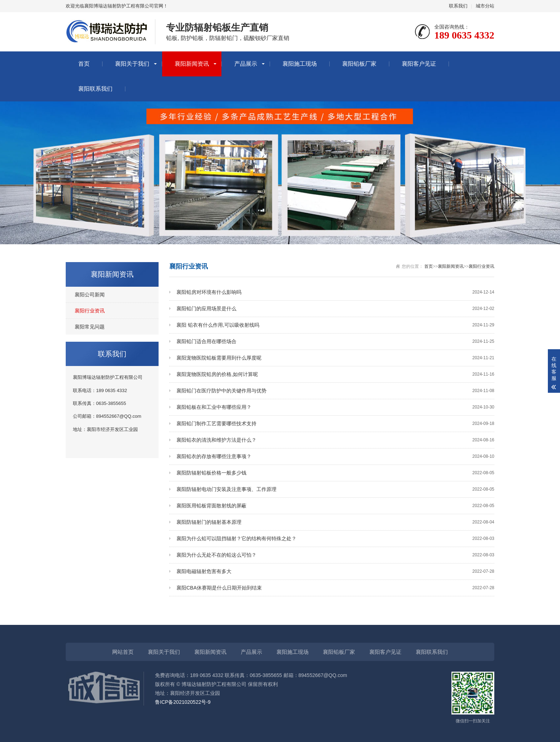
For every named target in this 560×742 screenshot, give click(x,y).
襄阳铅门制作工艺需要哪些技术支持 (335, 424)
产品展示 (246, 64)
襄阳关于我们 (132, 64)
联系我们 (458, 6)
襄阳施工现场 (300, 64)
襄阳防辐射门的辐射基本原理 (335, 522)
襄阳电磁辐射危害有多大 (335, 571)
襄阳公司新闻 (90, 295)
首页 (84, 64)
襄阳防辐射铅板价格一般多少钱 (335, 473)
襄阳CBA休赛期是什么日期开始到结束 (335, 588)
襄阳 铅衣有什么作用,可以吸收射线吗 (335, 325)
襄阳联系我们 (95, 89)
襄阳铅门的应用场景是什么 (335, 309)
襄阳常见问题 (90, 327)
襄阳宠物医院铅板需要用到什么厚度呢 (335, 358)
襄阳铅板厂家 (359, 64)
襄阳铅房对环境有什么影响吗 (335, 292)
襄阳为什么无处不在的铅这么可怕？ (335, 555)
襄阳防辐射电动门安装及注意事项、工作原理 (335, 489)
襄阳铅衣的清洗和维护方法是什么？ (335, 440)
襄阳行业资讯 (90, 311)
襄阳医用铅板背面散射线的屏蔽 (335, 506)
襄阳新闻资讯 (192, 64)
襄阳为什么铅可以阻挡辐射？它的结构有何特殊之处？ (335, 539)
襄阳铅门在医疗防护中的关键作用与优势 (335, 391)
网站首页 (123, 652)
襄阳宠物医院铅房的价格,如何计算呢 (335, 374)
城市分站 (485, 6)
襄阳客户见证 (419, 64)
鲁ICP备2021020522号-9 (183, 702)
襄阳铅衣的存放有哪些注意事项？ (335, 457)
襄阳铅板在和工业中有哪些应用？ (335, 407)
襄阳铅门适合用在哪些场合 (335, 342)
